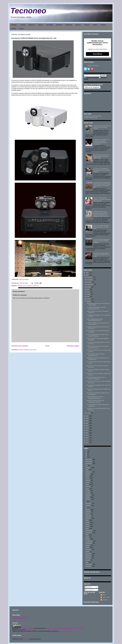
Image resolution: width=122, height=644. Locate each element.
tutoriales (88, 560)
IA (86, 501)
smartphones (89, 541)
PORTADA (14, 25)
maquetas (88, 512)
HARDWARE (69, 25)
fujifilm (21, 279)
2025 (87, 275)
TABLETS (87, 25)
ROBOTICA (32, 25)
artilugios (20, 286)
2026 (87, 273)
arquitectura (89, 463)
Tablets (87, 547)
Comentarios (89, 590)
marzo (89, 299)
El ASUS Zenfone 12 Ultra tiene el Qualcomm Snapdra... (96, 378)
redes (87, 535)
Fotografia (88, 495)
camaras (88, 474)
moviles (87, 522)
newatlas (26, 279)
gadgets (29, 286)
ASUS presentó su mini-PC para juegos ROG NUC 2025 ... (98, 347)
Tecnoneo (28, 11)
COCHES (23, 25)
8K (86, 457)
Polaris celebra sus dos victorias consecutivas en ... (96, 355)
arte (86, 466)
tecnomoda (88, 554)
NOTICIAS (103, 25)
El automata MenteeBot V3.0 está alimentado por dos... (96, 308)
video (87, 562)
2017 (87, 433)
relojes (87, 537)
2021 (87, 423)
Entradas (88, 587)
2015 (87, 438)
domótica (88, 487)
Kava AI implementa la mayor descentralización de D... (95, 320)
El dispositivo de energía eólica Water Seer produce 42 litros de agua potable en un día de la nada (102, 185)
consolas (88, 480)
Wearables (88, 566)
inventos (88, 510)
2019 (87, 428)
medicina (88, 514)
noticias (87, 526)
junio (89, 292)
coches (87, 478)
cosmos (88, 482)
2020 (87, 426)
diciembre (90, 277)
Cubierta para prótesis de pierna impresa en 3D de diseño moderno (102, 127)
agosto (89, 287)
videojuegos (89, 564)
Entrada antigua (73, 346)
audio (87, 470)
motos (87, 520)
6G (86, 455)
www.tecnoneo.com (31, 630)
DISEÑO (95, 25)
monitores (88, 518)
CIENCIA (40, 25)
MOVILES (78, 25)
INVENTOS (59, 25)
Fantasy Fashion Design (91, 117)
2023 (87, 418)
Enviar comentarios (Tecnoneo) (28, 350)
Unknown (105, 600)
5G (86, 453)
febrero (89, 301)
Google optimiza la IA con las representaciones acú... (95, 397)
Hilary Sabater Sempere (27, 628)
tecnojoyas (88, 550)
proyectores (36, 286)
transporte (88, 558)
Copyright (26, 639)
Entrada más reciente (20, 346)
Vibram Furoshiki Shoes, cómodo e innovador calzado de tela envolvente (102, 199)
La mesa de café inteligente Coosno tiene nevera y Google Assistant (102, 170)
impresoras (88, 503)
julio (88, 289)
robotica (88, 539)
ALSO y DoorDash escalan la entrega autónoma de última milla (101, 227)
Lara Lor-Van (106, 597)
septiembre (90, 284)
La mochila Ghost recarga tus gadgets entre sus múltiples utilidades (101, 241)
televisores (88, 556)
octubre (89, 282)
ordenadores (89, 531)
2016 (87, 435)
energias (88, 493)
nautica (87, 524)
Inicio (47, 346)
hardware (88, 499)
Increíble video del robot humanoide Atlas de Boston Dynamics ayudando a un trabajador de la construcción (101, 214)
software (88, 545)
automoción (89, 472)
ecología (88, 491)
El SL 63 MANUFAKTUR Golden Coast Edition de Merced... (98, 335)
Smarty (21, 29)
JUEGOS (14, 29)
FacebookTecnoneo (93, 66)
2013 (87, 442)
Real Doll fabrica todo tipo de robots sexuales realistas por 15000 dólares (101, 156)
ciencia (87, 476)
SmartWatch (89, 543)
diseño (25, 286)
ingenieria (88, 505)
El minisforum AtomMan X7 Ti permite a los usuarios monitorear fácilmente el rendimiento (101, 142)
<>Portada (15, 638)
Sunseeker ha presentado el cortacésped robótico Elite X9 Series (101, 255)
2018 (87, 430)
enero (89, 413)
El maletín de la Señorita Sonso (93, 116)
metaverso (88, 516)
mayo (89, 294)
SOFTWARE (49, 25)
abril (88, 296)
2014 (87, 440)
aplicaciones (89, 461)
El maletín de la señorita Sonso (21, 617)
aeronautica (89, 459)
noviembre (90, 280)
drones (87, 489)
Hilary (104, 595)
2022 (87, 421)
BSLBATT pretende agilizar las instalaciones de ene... (95, 401)
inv (86, 508)
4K (86, 451)
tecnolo (87, 552)
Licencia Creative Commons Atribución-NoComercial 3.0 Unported (65, 628)
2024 (87, 416)
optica (87, 529)
